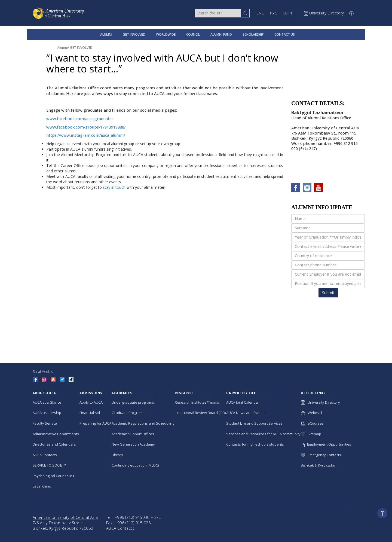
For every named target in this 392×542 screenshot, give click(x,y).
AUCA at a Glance (47, 402)
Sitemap (311, 434)
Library (117, 455)
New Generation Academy (133, 444)
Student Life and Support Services (254, 423)
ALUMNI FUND (221, 34)
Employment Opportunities (326, 444)
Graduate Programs (128, 413)
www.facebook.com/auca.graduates (80, 119)
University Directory (320, 402)
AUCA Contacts (45, 455)
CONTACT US (285, 34)
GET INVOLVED (134, 34)
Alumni (62, 48)
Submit (328, 293)
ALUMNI (106, 34)
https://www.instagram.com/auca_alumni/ (86, 135)
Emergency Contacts (321, 455)
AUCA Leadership (47, 413)
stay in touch (114, 187)
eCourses (312, 423)
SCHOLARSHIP (253, 34)
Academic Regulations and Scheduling (143, 423)
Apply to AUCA (91, 402)
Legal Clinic (42, 486)
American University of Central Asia (65, 517)
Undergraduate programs (133, 402)
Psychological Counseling (53, 476)
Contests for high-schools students (255, 444)
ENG (260, 13)
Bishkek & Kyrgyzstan (319, 465)
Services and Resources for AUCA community (263, 434)
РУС (273, 13)
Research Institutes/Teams (197, 402)
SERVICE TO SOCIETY (49, 465)
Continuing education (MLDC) (135, 465)
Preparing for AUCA (95, 423)
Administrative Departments (56, 434)
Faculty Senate (45, 423)
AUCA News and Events (245, 413)
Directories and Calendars (54, 444)
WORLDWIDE (166, 34)
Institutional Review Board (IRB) (200, 413)
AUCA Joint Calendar (243, 402)
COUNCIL (193, 34)
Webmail (311, 413)
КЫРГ (288, 13)
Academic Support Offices (133, 434)
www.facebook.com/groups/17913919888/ (86, 127)
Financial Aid (90, 413)
